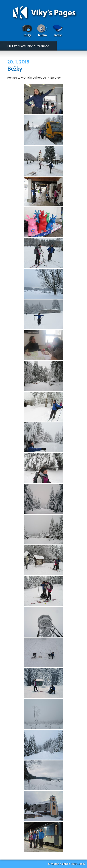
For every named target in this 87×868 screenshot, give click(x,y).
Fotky (27, 35)
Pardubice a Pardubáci (34, 46)
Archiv (58, 35)
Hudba (42, 35)
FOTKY (12, 46)
